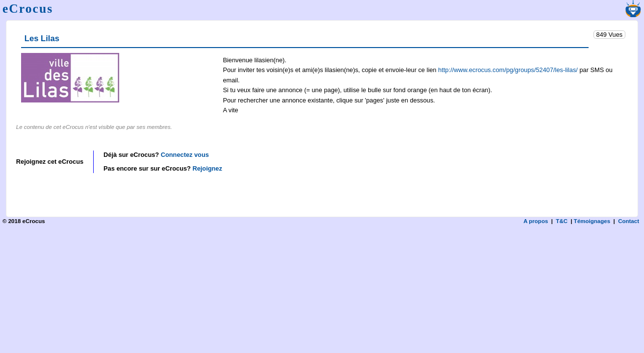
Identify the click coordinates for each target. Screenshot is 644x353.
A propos (536, 221)
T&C (562, 221)
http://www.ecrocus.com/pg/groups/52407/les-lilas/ (508, 70)
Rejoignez (207, 168)
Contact (629, 221)
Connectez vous (185, 155)
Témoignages (592, 221)
